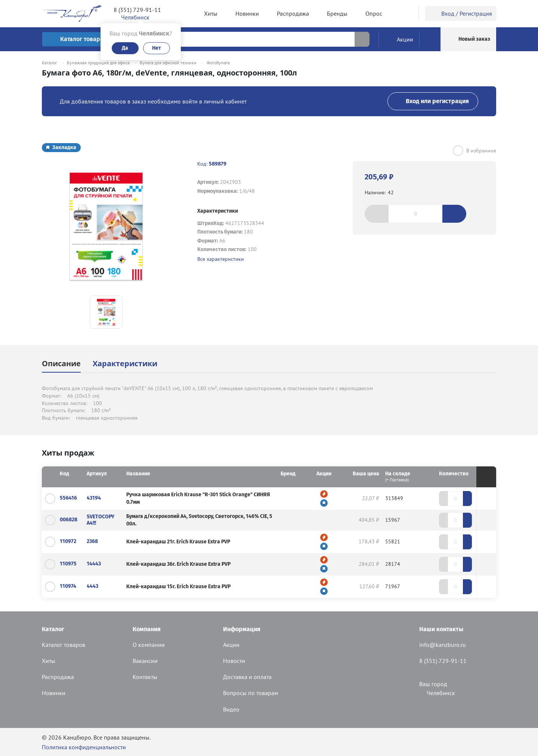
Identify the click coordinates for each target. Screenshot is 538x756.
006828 (69, 520)
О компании (149, 645)
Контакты (145, 677)
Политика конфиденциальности (84, 747)
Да (125, 48)
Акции (231, 645)
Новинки (54, 693)
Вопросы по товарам (251, 693)
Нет (157, 48)
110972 (68, 541)
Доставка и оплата (247, 677)
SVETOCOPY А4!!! (101, 520)
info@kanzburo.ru (443, 645)
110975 (68, 564)
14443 (94, 564)
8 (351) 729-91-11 (137, 10)
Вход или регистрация (433, 101)
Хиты (49, 661)
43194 (94, 498)
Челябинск (437, 693)
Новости (234, 661)
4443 (92, 586)
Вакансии (145, 661)
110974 (68, 586)
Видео (231, 709)
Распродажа (58, 677)
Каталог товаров (64, 645)
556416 (68, 498)
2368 (92, 541)
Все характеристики (221, 259)
